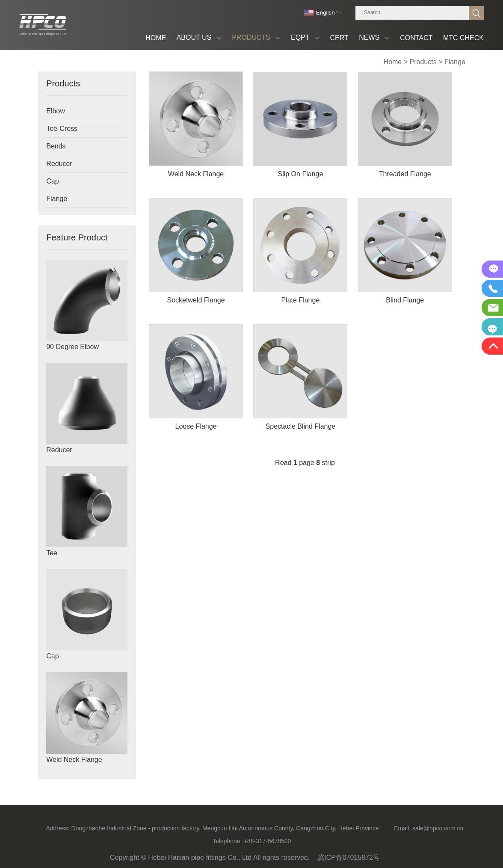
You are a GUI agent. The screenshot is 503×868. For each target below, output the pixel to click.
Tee (52, 553)
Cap (52, 181)
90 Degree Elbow (72, 347)
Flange (455, 62)
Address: (58, 828)
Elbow (56, 111)
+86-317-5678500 (267, 841)
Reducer (59, 164)
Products (423, 62)
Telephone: (227, 841)
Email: (402, 828)
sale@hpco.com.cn (438, 828)
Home (393, 62)
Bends (56, 146)
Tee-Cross (62, 129)
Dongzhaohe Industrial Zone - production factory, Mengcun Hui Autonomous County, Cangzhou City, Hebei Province (225, 828)
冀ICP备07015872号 (349, 858)
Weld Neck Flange (74, 760)
